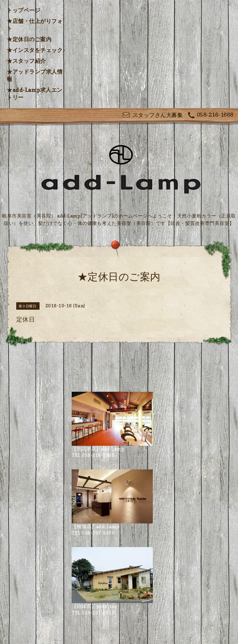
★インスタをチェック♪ (36, 50)
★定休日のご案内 (29, 39)
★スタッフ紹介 (26, 61)
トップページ (23, 10)
